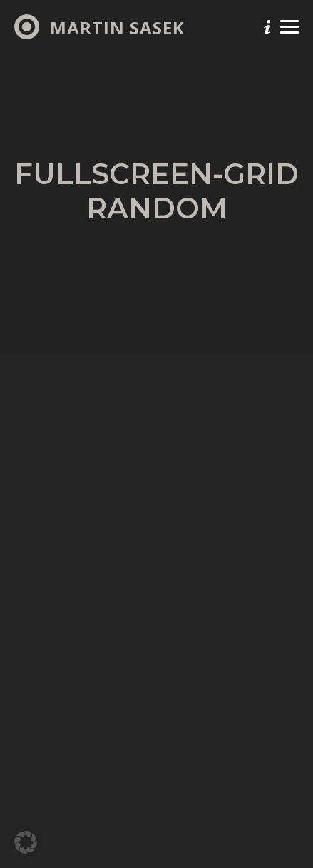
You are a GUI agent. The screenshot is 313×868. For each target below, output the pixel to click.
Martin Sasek (117, 28)
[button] (26, 842)
